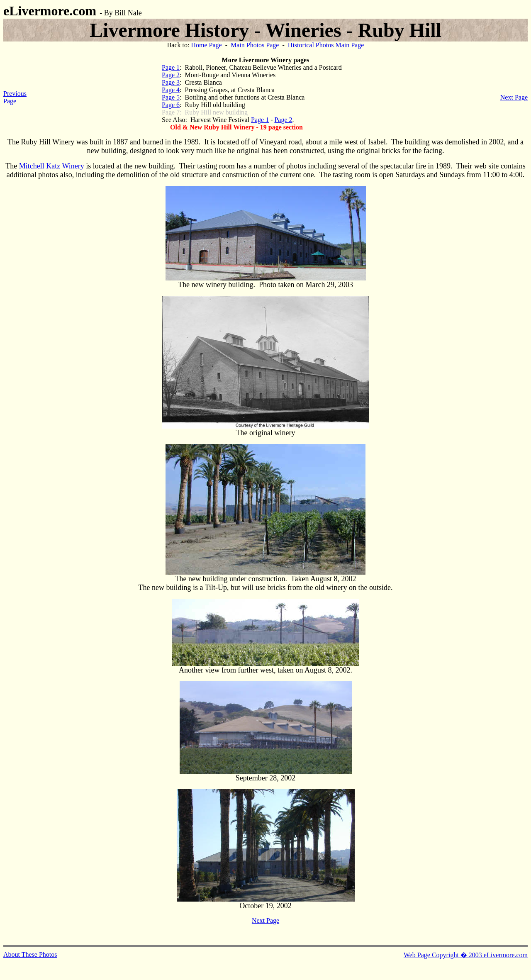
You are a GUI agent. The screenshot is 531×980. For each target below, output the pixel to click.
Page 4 (171, 90)
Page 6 (171, 105)
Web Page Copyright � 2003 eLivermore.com (466, 955)
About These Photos (30, 954)
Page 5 (171, 97)
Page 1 (171, 67)
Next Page (514, 97)
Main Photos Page (255, 45)
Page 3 (171, 82)
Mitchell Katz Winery (52, 166)
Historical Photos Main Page (326, 45)
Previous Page (15, 97)
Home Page (206, 45)
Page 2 (171, 75)
